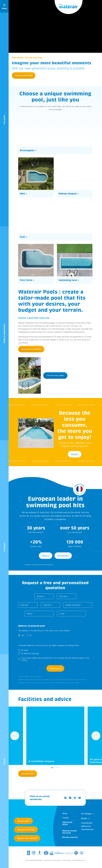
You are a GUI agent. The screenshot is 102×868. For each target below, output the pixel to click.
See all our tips (28, 774)
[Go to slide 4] (59, 768)
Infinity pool (86, 826)
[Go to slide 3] (56, 768)
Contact (65, 818)
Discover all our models (31, 351)
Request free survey (26, 830)
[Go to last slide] (15, 736)
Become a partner (70, 837)
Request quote (23, 821)
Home (65, 814)
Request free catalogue (27, 838)
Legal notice (47, 860)
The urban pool (87, 830)
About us (46, 556)
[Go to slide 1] (52, 768)
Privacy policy (57, 860)
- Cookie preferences (78, 860)
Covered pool (87, 823)
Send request (55, 668)
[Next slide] (96, 736)
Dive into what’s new (24, 76)
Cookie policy (67, 860)
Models (84, 818)
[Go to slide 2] (54, 768)
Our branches (63, 556)
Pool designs (86, 814)
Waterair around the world (69, 832)
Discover (75, 454)
